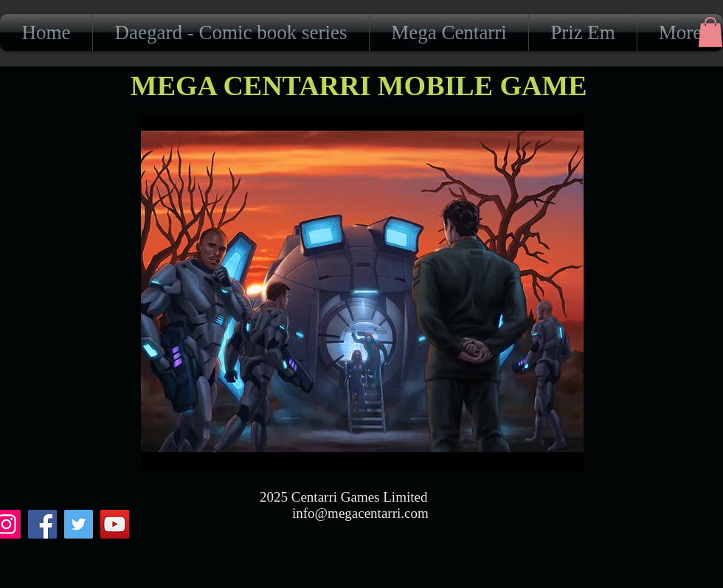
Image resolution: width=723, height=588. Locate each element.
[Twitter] (79, 524)
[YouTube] (115, 524)
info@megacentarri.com (360, 513)
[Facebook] (42, 524)
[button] (710, 32)
